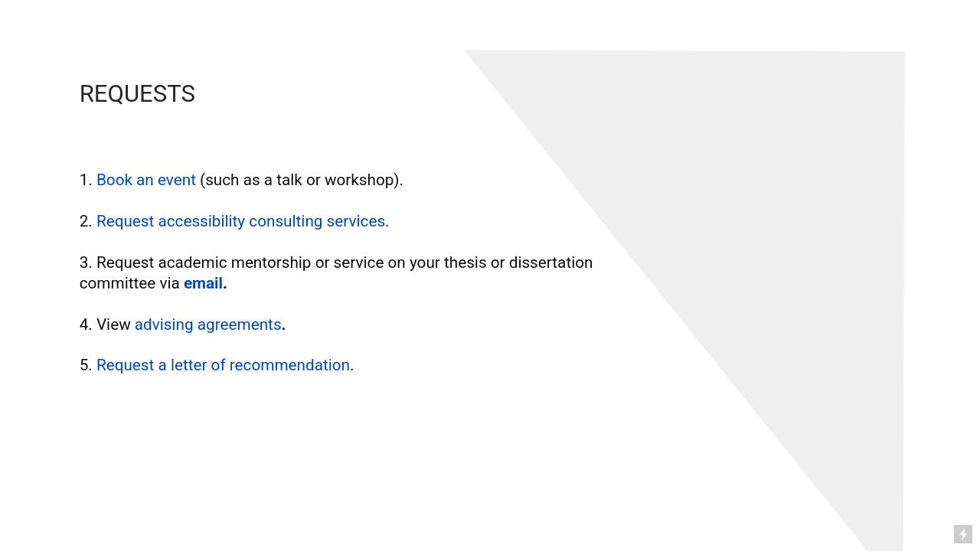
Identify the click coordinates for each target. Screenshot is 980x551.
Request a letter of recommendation (223, 365)
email (203, 283)
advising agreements (208, 324)
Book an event (148, 180)
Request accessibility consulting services (241, 221)
